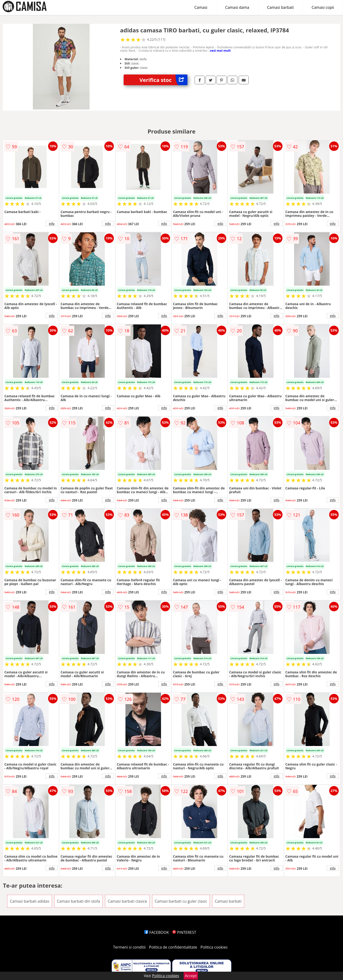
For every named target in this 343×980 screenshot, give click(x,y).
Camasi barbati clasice (127, 901)
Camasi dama (237, 7)
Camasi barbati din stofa (78, 901)
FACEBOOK (157, 932)
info (52, 224)
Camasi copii (323, 7)
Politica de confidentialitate (173, 947)
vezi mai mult (220, 50)
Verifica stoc (164, 80)
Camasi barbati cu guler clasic (181, 901)
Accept (191, 976)
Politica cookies (214, 947)
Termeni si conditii (129, 947)
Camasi (201, 7)
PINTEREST (184, 932)
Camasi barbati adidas (29, 901)
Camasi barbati (280, 7)
